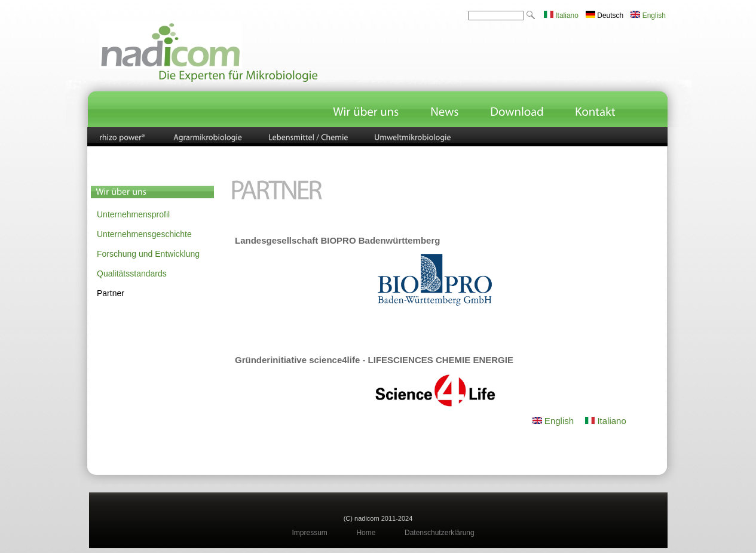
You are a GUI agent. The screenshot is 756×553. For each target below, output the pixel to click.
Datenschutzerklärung (440, 533)
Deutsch (605, 16)
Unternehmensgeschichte (144, 234)
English (648, 16)
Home (366, 533)
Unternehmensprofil (133, 214)
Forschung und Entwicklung (148, 254)
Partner (111, 293)
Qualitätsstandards (132, 274)
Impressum (310, 533)
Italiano (561, 16)
